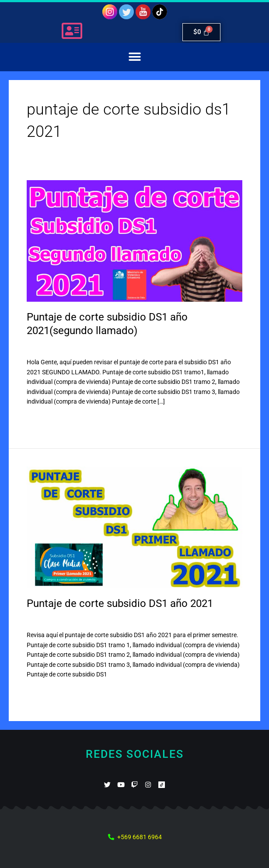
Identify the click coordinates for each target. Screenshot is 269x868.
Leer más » (41, 420)
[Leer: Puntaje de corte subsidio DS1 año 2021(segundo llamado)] (134, 241)
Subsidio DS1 (92, 347)
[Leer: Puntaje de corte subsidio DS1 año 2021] (134, 526)
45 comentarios (48, 619)
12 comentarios (48, 347)
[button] (134, 57)
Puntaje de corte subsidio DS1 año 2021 (120, 603)
